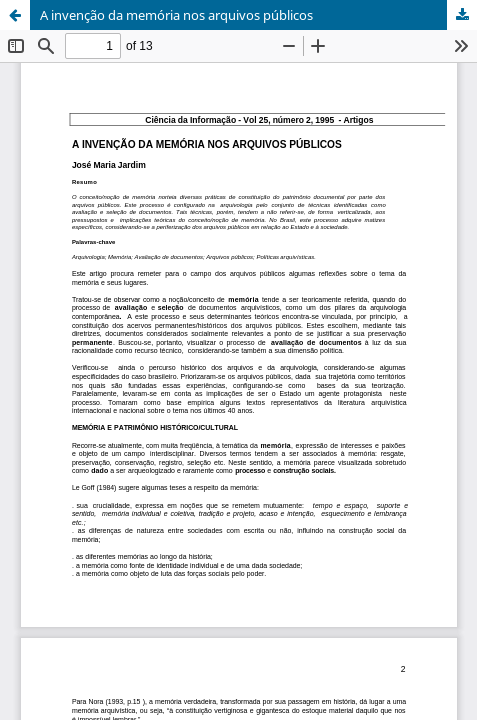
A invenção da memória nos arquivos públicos (176, 15)
